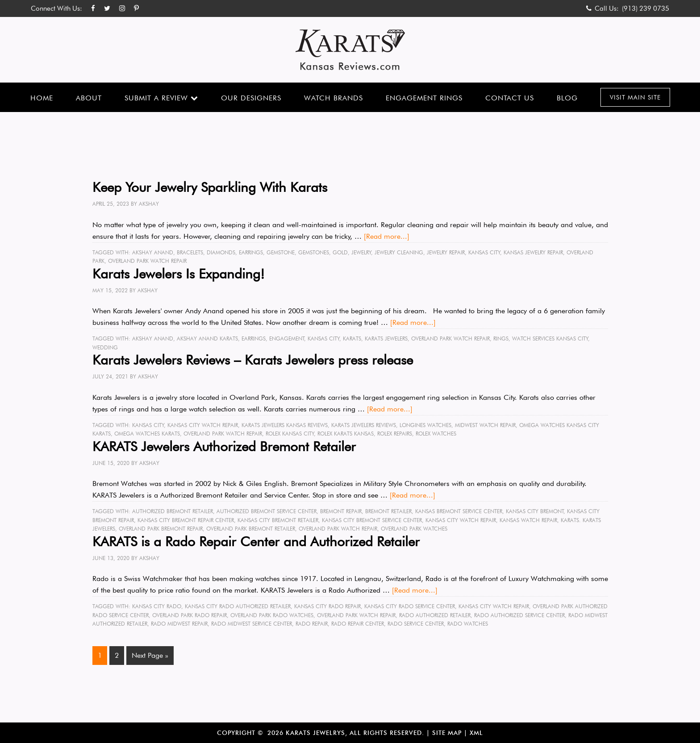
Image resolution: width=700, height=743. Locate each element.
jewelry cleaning (399, 252)
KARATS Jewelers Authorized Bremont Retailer (224, 446)
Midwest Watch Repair (485, 425)
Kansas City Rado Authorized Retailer (238, 606)
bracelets (190, 252)
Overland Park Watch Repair (147, 261)
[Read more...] (387, 236)
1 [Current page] (100, 655)
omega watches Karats (147, 434)
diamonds (221, 252)
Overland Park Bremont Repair (161, 529)
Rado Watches (468, 624)
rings (501, 338)
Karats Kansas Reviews (350, 50)
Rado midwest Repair (179, 624)
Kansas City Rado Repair (327, 606)
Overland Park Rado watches (272, 615)
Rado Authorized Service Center (519, 615)
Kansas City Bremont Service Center (372, 520)
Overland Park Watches (414, 529)
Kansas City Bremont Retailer (278, 520)
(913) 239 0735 (646, 8)
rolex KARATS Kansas (346, 434)
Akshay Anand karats (207, 338)
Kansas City (484, 252)
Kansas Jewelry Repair (533, 252)
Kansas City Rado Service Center (410, 606)
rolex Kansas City (290, 434)
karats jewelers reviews (364, 425)
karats (352, 338)
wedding (105, 347)
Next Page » (150, 655)
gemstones (314, 252)
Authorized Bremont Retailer (173, 511)
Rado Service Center (416, 624)
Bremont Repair (341, 511)
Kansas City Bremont (535, 511)
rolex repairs (395, 434)
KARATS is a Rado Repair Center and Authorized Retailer (256, 541)
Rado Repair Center (358, 624)
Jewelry (361, 252)
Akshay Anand (153, 252)
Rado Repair (312, 624)
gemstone (281, 252)
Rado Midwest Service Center (252, 624)
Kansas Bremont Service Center (459, 511)
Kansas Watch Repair (528, 520)
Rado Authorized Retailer (435, 615)
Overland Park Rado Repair (190, 615)
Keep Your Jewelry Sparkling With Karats (210, 187)
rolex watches (436, 434)
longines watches (425, 425)
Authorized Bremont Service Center (267, 511)
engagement (287, 338)
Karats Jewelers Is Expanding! (179, 274)
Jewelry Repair (446, 252)
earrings (251, 252)
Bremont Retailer (388, 511)
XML (476, 733)
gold (340, 252)
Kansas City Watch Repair (203, 425)
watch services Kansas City (550, 338)
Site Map (447, 733)
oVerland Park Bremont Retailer (251, 529)
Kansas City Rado (157, 606)
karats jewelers (386, 338)
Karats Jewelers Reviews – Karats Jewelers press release (253, 360)
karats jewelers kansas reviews (285, 425)
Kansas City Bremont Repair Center (186, 520)
